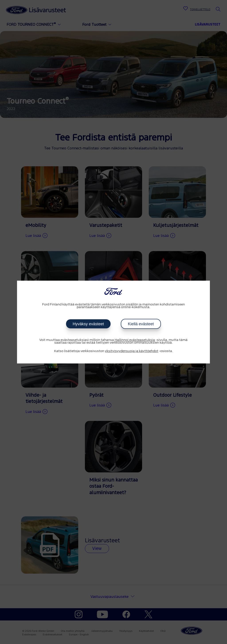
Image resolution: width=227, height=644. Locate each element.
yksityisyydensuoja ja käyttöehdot (132, 351)
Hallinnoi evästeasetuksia (135, 340)
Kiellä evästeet (141, 324)
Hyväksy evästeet (88, 324)
